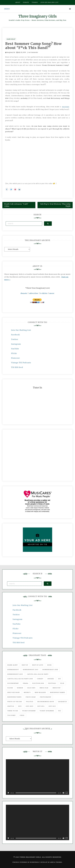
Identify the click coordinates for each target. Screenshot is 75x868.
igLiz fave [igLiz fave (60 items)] (31, 688)
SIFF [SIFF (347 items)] (20, 706)
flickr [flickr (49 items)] (10, 688)
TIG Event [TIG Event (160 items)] (11, 715)
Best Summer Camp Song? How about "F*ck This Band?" (34, 46)
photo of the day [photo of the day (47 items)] (15, 702)
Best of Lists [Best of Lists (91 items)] (38, 665)
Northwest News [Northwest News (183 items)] (14, 697)
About (18, 2)
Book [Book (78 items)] (49, 665)
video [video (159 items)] (22, 715)
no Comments (32, 52)
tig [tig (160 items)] (60, 711)
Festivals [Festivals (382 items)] (52, 683)
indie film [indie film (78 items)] (44, 688)
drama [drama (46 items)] (25, 683)
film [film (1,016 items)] (62, 683)
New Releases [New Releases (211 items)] (40, 692)
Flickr (14, 353)
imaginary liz (11, 52)
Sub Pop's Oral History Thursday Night (56, 205)
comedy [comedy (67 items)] (40, 679)
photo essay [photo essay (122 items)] (31, 697)
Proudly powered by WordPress (26, 862)
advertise (34, 293)
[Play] (8, 793)
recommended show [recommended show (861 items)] (46, 702)
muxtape (66, 107)
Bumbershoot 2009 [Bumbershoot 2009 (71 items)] (15, 674)
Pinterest (15, 358)
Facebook (15, 335)
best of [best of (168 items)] (25, 665)
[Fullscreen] (67, 793)
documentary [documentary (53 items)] (13, 683)
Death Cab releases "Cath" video (16, 205)
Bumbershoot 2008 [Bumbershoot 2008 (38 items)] (50, 670)
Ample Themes (56, 862)
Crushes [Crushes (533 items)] (51, 679)
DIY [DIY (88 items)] (60, 679)
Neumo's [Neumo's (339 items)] (27, 692)
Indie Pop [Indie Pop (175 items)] (57, 688)
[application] (37, 777)
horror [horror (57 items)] (20, 688)
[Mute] (63, 793)
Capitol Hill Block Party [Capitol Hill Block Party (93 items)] (38, 674)
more (52, 293)
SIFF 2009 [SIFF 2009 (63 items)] (29, 706)
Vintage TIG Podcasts (21, 363)
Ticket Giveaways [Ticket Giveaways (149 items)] (47, 711)
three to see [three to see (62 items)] (13, 711)
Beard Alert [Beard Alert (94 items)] (13, 665)
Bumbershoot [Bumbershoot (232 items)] (13, 670)
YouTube (15, 349)
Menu (7, 9)
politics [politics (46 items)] (30, 702)
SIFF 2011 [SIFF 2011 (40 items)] (41, 706)
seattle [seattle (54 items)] (11, 706)
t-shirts (44, 293)
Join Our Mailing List (21, 330)
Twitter (15, 339)
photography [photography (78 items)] (46, 697)
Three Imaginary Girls (37, 16)
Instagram (16, 344)
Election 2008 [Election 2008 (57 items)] (38, 683)
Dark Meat (11, 39)
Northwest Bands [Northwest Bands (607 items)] (58, 692)
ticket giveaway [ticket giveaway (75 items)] (29, 711)
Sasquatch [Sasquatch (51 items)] (62, 702)
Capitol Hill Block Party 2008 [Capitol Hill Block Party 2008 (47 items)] (20, 679)
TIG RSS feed (17, 367)
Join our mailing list (50, 2)
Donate (26, 2)
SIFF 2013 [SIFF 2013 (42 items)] (52, 706)
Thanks (35, 2)
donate (24, 293)
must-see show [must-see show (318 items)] (14, 692)
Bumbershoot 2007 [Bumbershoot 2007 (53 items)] (31, 670)
